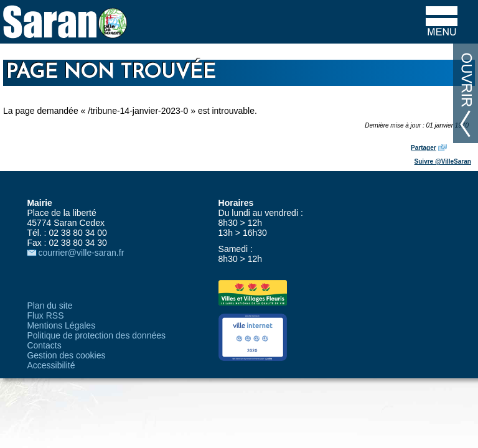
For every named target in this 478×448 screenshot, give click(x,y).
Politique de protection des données (96, 335)
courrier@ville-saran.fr (81, 253)
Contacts (44, 345)
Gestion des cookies (66, 355)
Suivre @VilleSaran (443, 161)
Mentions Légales (61, 325)
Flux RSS (45, 315)
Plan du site (49, 306)
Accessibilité (51, 365)
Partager (424, 148)
